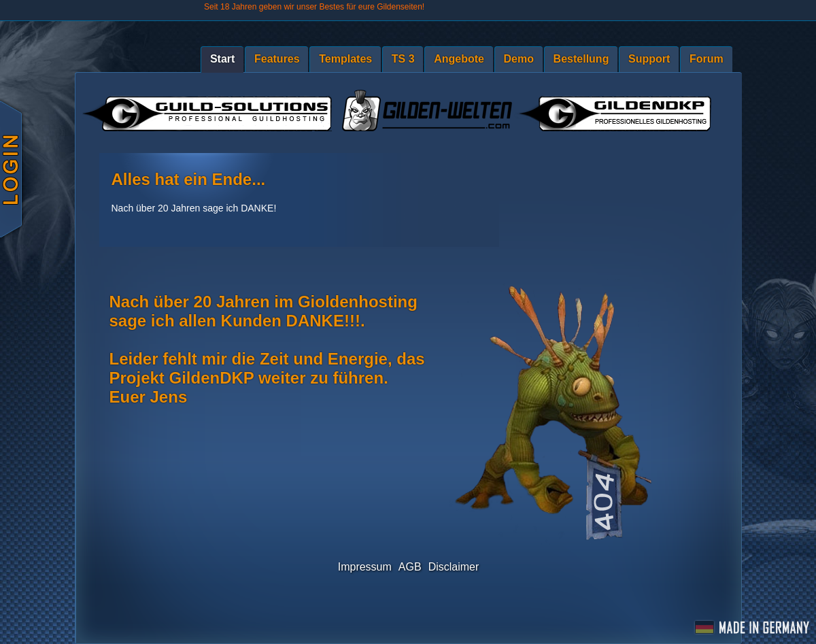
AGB (410, 567)
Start (222, 59)
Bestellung (581, 59)
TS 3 (403, 59)
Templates (345, 59)
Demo (519, 59)
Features (277, 59)
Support (649, 59)
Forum (707, 59)
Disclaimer (454, 567)
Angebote (459, 59)
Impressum (365, 567)
